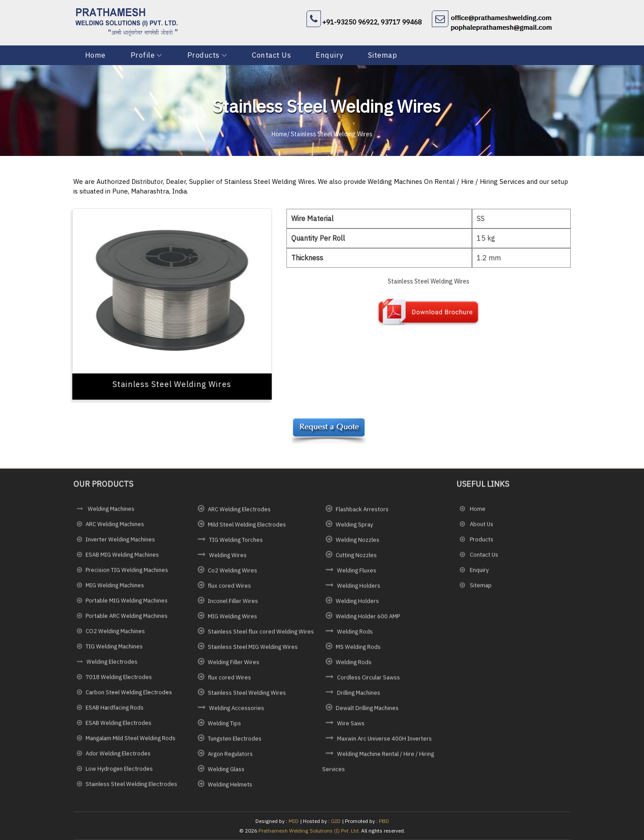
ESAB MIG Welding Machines (122, 558)
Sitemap (383, 55)
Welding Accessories (237, 711)
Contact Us (271, 55)
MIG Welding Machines (115, 589)
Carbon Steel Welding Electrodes (129, 696)
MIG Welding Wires (232, 619)
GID (336, 821)
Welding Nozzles (358, 543)
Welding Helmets (230, 787)
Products (203, 55)
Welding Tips (224, 726)
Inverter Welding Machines (120, 543)
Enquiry (329, 55)
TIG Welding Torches (236, 543)
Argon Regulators (230, 757)
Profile (143, 55)
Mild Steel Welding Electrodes (247, 527)
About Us (481, 527)
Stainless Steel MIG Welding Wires (253, 650)
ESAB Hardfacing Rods (115, 711)
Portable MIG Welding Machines (127, 604)
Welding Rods (355, 634)
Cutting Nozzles (356, 558)
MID (293, 821)
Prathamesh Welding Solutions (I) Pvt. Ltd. (309, 831)
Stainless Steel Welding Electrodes (131, 787)
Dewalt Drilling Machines (367, 711)
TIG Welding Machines (114, 650)
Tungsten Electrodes (235, 741)
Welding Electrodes (112, 665)
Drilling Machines (359, 696)
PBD (384, 821)
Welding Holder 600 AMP (368, 619)
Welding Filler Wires (234, 665)
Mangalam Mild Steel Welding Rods (131, 741)
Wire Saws (351, 726)
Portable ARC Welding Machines (127, 619)
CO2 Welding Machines (115, 634)
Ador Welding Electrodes (118, 757)
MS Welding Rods (358, 650)
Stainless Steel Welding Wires (247, 696)
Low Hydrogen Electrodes (119, 772)
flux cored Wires (229, 589)
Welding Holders (359, 589)
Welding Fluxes (357, 573)
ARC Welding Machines (115, 527)
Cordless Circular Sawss (368, 680)
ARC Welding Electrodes (239, 512)
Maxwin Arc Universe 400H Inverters (384, 741)
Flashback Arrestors (362, 512)
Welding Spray (354, 527)
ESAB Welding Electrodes (119, 726)
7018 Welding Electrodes (119, 680)
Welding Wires (228, 558)
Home (95, 55)
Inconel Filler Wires (233, 604)
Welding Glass (226, 772)
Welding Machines (110, 512)
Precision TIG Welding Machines (127, 573)
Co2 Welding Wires (232, 573)
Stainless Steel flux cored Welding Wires (261, 634)
